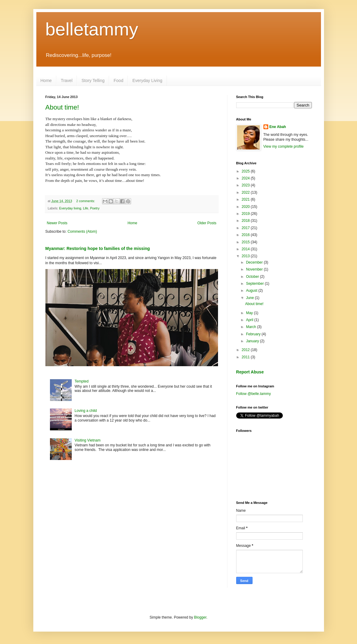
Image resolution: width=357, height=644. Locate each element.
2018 (246, 221)
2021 (246, 199)
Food (118, 80)
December (255, 262)
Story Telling (93, 80)
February (254, 334)
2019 (246, 214)
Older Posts (207, 223)
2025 (246, 171)
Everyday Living (147, 80)
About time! (62, 107)
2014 (246, 249)
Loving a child (86, 411)
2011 (246, 357)
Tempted (81, 381)
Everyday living (70, 208)
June (250, 298)
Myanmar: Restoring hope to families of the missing (98, 248)
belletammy (92, 29)
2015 (246, 242)
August (252, 291)
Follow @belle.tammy (254, 394)
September (255, 284)
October (253, 277)
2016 (246, 235)
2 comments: (86, 201)
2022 (246, 192)
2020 (246, 207)
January (253, 341)
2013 (246, 256)
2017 (246, 228)
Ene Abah (278, 127)
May (250, 313)
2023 (246, 185)
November (255, 269)
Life (86, 208)
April (250, 320)
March (251, 327)
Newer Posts (57, 223)
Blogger (200, 617)
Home (46, 80)
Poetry (95, 208)
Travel (67, 80)
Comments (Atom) (82, 232)
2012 (246, 350)
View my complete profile (284, 146)
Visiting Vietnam (88, 440)
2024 (246, 178)
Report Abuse (250, 372)
